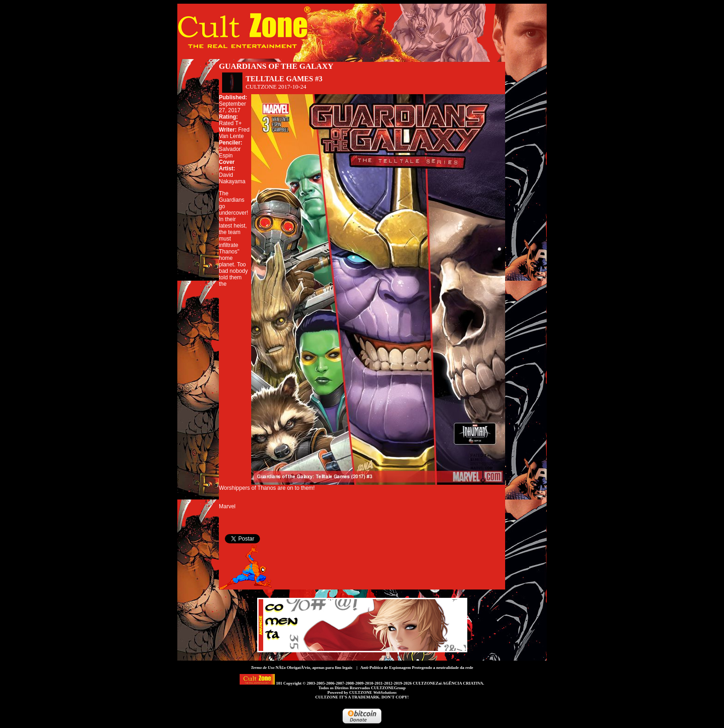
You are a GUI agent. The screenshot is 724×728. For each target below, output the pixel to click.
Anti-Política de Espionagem (386, 668)
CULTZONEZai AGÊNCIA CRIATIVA (448, 683)
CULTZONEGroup (388, 688)
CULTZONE (373, 692)
